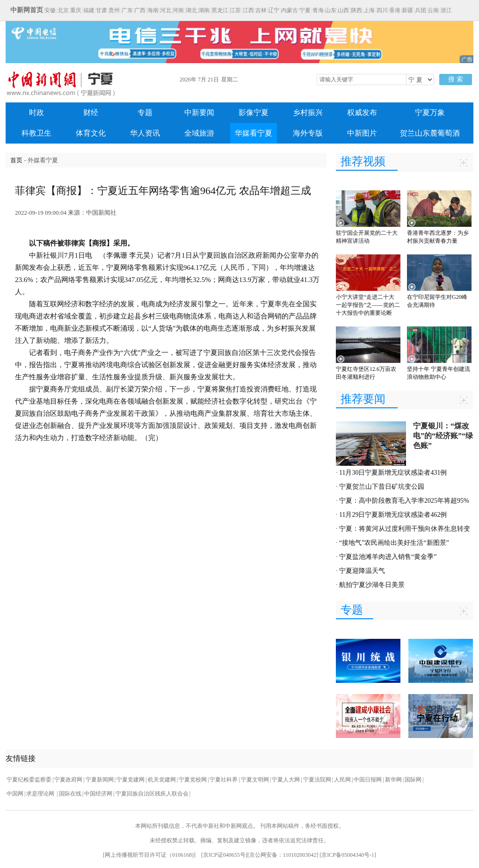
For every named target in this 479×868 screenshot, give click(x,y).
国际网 (413, 780)
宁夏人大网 (286, 780)
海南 (153, 10)
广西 (140, 10)
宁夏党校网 (193, 780)
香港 (395, 10)
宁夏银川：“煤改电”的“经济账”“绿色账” (443, 436)
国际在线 (70, 794)
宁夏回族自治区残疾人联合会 (152, 794)
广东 (127, 10)
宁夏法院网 (317, 780)
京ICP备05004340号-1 (348, 855)
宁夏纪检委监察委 (29, 780)
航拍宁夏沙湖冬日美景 (372, 585)
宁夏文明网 (255, 780)
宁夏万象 (430, 112)
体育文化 (91, 133)
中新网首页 (27, 10)
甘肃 (102, 10)
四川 (382, 10)
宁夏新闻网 (100, 780)
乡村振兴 (308, 112)
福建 (89, 10)
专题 (145, 112)
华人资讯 (145, 133)
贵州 (114, 10)
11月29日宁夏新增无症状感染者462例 (393, 515)
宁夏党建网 (131, 780)
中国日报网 (368, 780)
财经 (91, 112)
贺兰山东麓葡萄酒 (430, 133)
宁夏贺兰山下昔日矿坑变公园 (382, 487)
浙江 (446, 10)
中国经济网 (98, 794)
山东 (331, 10)
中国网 (15, 794)
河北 (166, 10)
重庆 (76, 10)
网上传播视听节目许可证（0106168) (149, 855)
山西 (343, 10)
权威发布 (362, 112)
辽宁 (274, 10)
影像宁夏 (254, 112)
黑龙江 (220, 10)
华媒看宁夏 (254, 133)
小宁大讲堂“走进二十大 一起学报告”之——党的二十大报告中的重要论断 (368, 305)
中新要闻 (199, 112)
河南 (178, 10)
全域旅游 (199, 133)
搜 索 (456, 79)
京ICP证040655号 (224, 855)
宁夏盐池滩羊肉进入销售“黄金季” (388, 557)
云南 (433, 10)
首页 (16, 160)
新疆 (407, 10)
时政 (36, 112)
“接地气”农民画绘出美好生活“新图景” (394, 543)
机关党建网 (162, 780)
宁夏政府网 (68, 780)
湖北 (191, 10)
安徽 (50, 10)
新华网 (393, 780)
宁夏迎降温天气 (362, 571)
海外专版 (308, 133)
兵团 (421, 10)
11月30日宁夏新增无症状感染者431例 (393, 473)
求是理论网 (41, 794)
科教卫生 (36, 133)
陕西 (356, 10)
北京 (63, 10)
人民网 (342, 780)
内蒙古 (290, 10)
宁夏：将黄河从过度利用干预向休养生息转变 (405, 529)
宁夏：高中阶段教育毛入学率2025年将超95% (404, 501)
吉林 (261, 10)
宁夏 (305, 10)
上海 (369, 10)
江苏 (235, 10)
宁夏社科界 (224, 780)
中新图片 (362, 133)
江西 (248, 10)
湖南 (204, 10)
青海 (318, 10)
